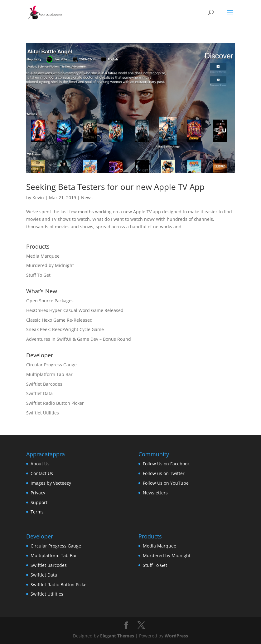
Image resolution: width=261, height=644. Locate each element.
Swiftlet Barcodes (44, 384)
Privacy (38, 493)
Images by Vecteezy (51, 483)
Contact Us (42, 473)
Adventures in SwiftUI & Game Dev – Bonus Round (79, 339)
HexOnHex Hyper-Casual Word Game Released (75, 310)
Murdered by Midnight (50, 265)
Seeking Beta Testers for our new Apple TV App (115, 187)
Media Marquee (43, 256)
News (87, 198)
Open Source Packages (50, 301)
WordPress (176, 636)
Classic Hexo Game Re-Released (59, 320)
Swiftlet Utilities (43, 413)
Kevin (38, 198)
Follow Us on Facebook (166, 464)
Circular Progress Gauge (51, 365)
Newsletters (155, 493)
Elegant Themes (117, 636)
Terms (37, 512)
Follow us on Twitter (164, 473)
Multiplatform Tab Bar (49, 374)
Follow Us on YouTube (166, 483)
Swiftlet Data (39, 393)
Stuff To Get (38, 275)
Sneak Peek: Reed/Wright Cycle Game (65, 329)
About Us (40, 464)
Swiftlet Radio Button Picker (55, 403)
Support (39, 502)
